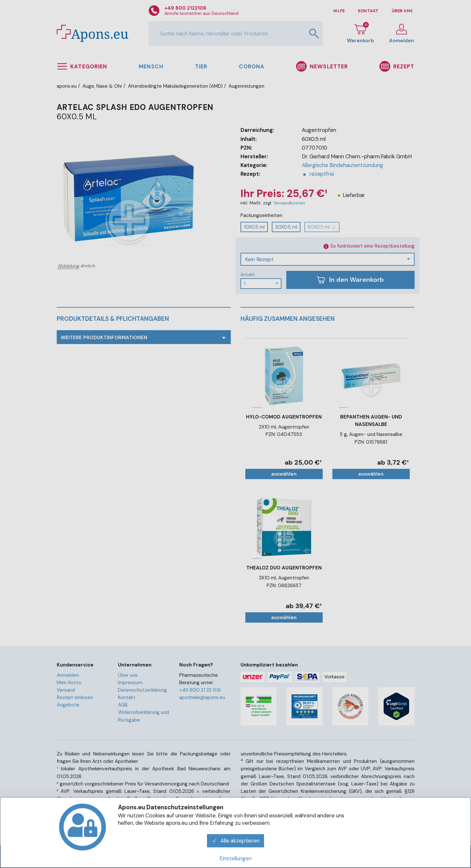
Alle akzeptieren (236, 841)
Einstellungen (236, 858)
